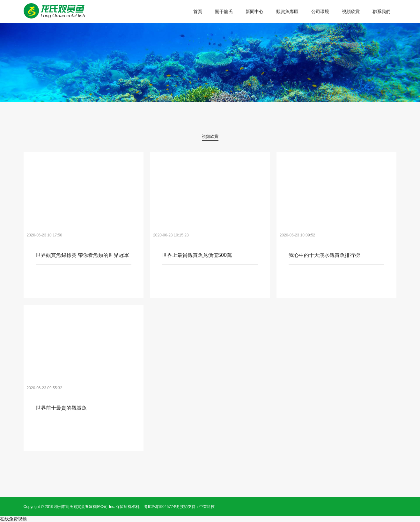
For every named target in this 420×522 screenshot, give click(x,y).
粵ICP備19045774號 (162, 507)
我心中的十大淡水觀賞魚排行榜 (324, 255)
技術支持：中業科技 (197, 507)
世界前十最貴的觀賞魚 (61, 408)
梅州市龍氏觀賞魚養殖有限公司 (81, 507)
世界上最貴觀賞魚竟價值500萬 (197, 255)
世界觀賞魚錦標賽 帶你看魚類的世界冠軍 (82, 255)
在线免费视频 (13, 519)
